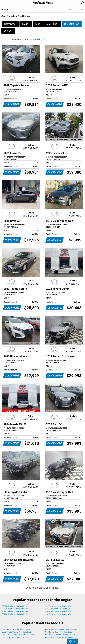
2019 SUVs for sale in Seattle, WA (15, 614)
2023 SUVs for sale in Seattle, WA (15, 609)
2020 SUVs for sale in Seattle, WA (58, 611)
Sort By (8, 31)
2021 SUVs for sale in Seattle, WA (15, 611)
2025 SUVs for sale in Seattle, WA (15, 606)
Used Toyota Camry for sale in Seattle (59, 632)
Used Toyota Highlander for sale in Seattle (61, 629)
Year (38, 24)
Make (26, 24)
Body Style (11, 24)
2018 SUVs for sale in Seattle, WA (58, 614)
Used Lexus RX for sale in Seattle (15, 637)
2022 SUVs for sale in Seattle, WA (58, 609)
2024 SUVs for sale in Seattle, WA (58, 606)
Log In (72, 9)
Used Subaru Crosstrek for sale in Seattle (18, 635)
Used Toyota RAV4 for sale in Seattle (16, 629)
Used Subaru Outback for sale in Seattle (60, 635)
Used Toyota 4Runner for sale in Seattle (17, 632)
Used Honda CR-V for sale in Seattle (59, 637)
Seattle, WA (72, 24)
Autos (5, 9)
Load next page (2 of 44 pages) (42, 588)
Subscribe (80, 9)
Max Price (53, 24)
